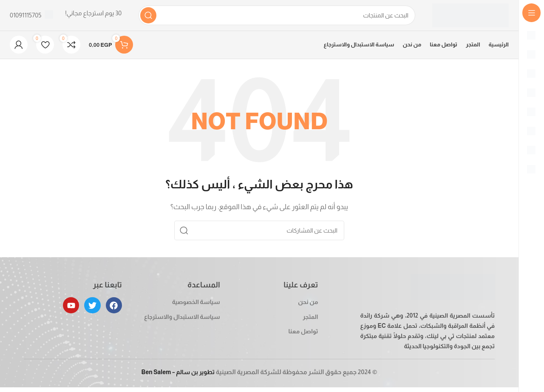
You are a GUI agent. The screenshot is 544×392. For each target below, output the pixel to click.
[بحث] (277, 17)
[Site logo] (470, 16)
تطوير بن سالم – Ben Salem (178, 376)
